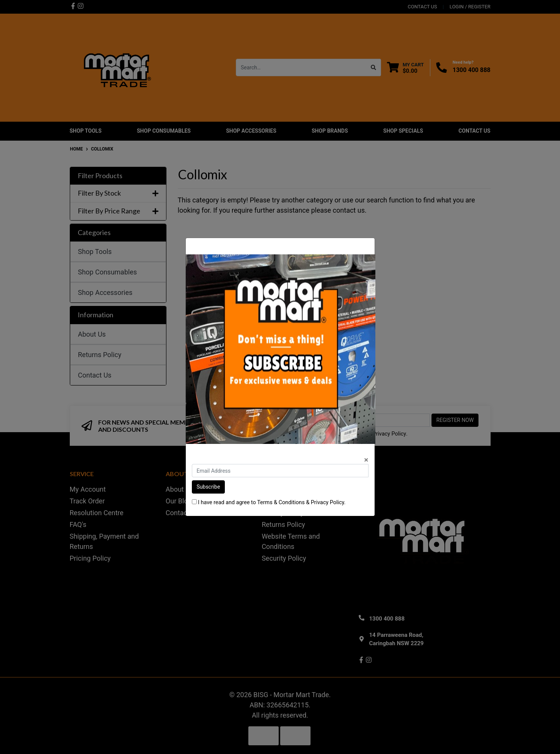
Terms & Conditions (281, 502)
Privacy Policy (328, 502)
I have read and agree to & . (269, 502)
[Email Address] (280, 471)
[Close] (366, 460)
